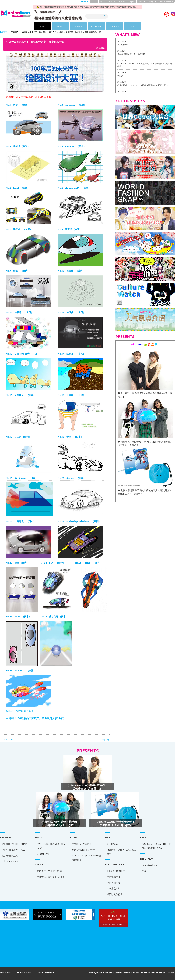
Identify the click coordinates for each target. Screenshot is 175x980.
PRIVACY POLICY (25, 973)
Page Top (106, 740)
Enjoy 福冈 (97, 26)
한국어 (103, 2)
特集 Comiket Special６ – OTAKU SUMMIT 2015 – (157, 846)
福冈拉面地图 (114, 883)
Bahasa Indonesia (166, 2)
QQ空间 (19, 711)
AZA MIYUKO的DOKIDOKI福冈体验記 (87, 858)
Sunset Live (43, 854)
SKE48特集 (112, 844)
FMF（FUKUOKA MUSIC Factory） (51, 846)
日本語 (94, 2)
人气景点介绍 (114, 888)
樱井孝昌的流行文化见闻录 (50, 877)
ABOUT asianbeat (46, 973)
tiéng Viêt (152, 2)
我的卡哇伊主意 (10, 856)
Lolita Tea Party (10, 861)
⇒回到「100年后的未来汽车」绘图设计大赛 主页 (35, 718)
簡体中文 (112, 2)
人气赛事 (13, 32)
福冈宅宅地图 (114, 877)
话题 (42, 26)
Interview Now (149, 865)
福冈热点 (60, 26)
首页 (5, 32)
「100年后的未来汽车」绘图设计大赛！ (36, 32)
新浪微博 (28, 711)
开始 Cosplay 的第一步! (84, 850)
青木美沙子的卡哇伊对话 (49, 871)
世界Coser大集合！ (82, 844)
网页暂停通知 (123, 44)
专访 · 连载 (115, 26)
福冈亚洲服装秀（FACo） (15, 850)
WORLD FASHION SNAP (14, 844)
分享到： (10, 711)
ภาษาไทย (142, 2)
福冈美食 (78, 26)
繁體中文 (122, 2)
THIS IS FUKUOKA (116, 871)
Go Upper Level (9, 740)
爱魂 (144, 871)
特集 (133, 26)
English (132, 2)
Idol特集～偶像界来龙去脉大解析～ (121, 852)
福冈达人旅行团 (115, 894)
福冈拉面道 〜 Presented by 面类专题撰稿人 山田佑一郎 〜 (143, 85)
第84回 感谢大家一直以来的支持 (131, 54)
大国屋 (120, 76)
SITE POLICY (6, 973)
